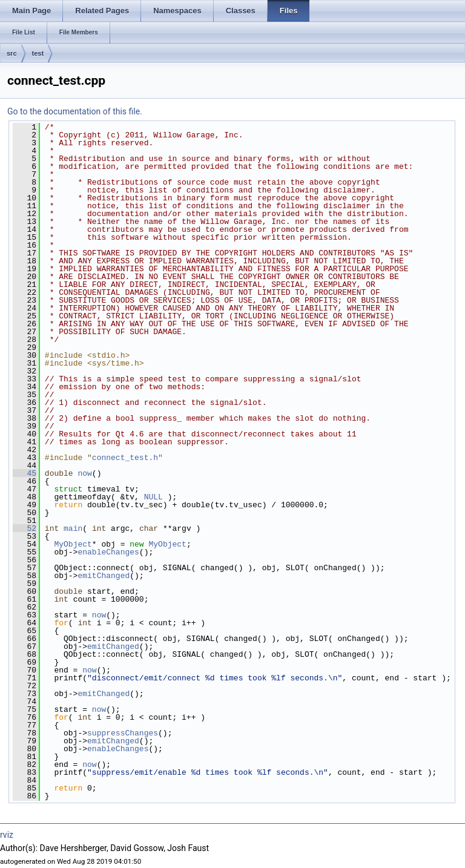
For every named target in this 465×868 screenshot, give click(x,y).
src (12, 53)
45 (25, 473)
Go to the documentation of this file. (75, 111)
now (84, 473)
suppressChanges (123, 733)
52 (25, 528)
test (38, 53)
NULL (153, 497)
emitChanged (104, 576)
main (73, 528)
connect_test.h (125, 458)
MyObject (73, 544)
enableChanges (108, 552)
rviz (7, 835)
